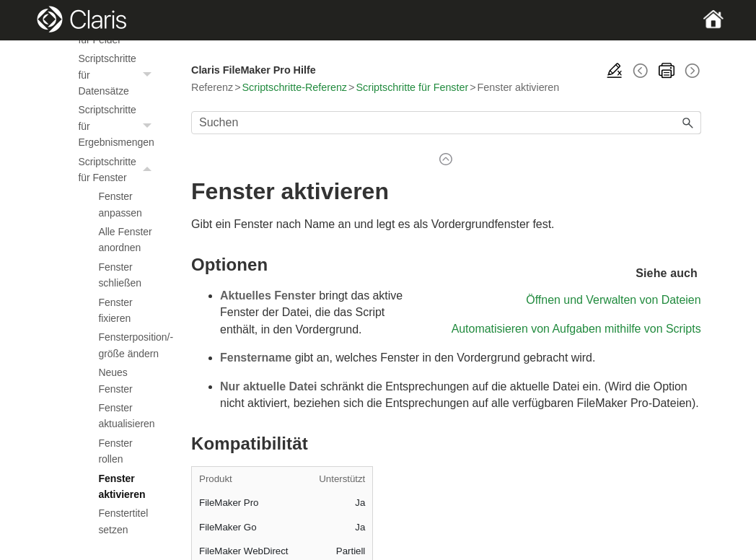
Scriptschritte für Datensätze (119, 75)
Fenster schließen (120, 275)
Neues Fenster (115, 380)
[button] (149, 75)
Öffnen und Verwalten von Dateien (613, 300)
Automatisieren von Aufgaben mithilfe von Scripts (576, 329)
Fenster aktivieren (122, 486)
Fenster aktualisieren (126, 416)
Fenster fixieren (115, 310)
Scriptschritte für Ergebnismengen (119, 126)
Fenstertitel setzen (123, 521)
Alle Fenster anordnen (125, 240)
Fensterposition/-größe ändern (129, 345)
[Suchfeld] (446, 123)
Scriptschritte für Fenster (119, 170)
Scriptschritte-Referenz (295, 87)
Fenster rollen (115, 451)
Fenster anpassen (120, 204)
